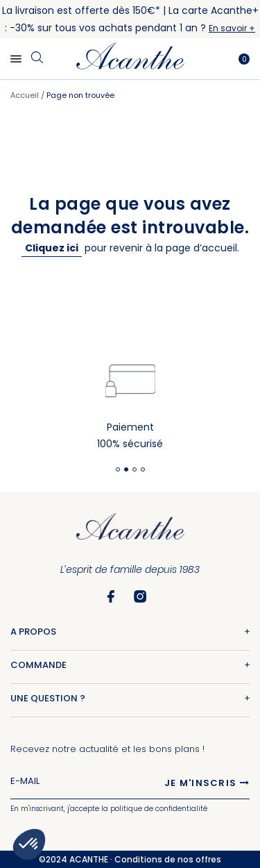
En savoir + (232, 28)
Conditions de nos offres (168, 859)
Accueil (26, 95)
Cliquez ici (52, 248)
